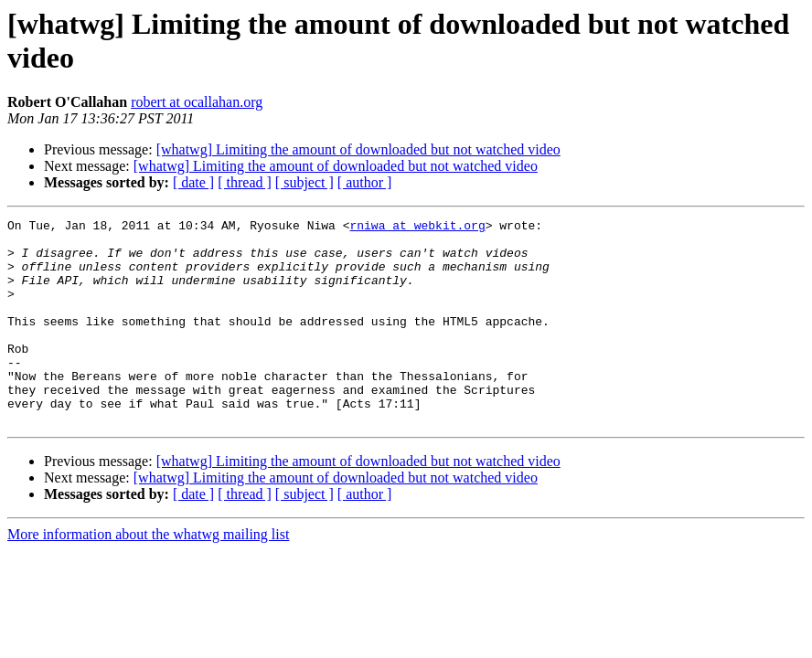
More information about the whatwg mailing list (148, 575)
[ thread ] (245, 182)
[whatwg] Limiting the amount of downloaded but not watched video (358, 149)
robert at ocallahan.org (197, 102)
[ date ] (193, 182)
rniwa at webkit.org (417, 228)
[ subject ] (304, 182)
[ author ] (365, 182)
